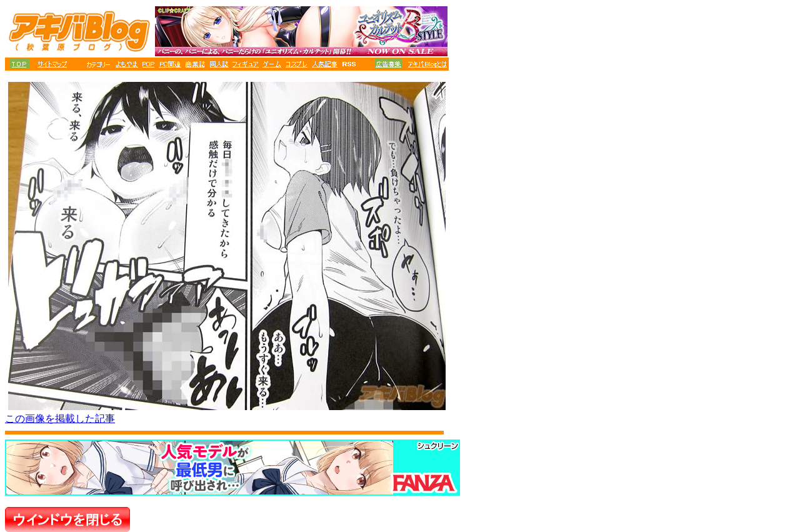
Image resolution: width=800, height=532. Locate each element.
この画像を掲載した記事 (60, 419)
